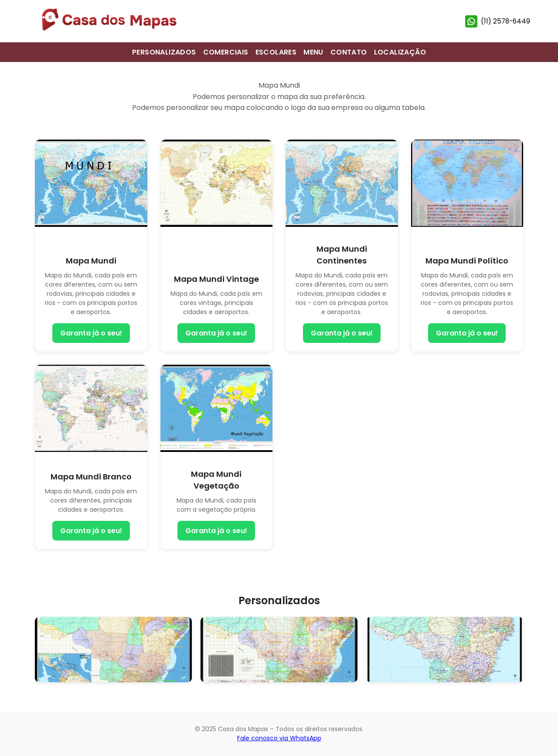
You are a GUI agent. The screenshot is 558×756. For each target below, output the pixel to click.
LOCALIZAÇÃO (400, 52)
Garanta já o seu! (91, 333)
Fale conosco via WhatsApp (279, 738)
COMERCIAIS (226, 52)
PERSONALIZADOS (164, 52)
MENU (313, 52)
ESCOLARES (276, 52)
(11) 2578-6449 (498, 21)
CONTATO (349, 52)
